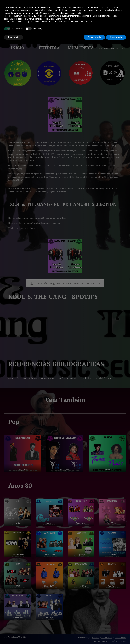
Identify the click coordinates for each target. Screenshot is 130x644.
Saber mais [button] (14, 37)
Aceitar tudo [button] (116, 37)
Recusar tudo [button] (94, 37)
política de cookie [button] (74, 13)
